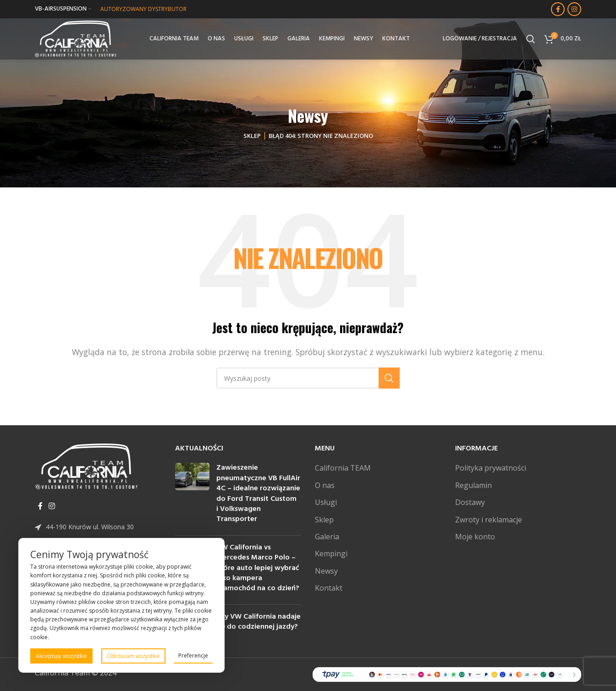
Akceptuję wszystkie (61, 656)
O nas (325, 485)
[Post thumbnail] (192, 495)
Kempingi (331, 554)
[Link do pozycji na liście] (98, 527)
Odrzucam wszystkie (133, 656)
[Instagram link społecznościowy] (574, 9)
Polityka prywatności (491, 468)
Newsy (326, 571)
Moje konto (475, 537)
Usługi (326, 502)
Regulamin (473, 485)
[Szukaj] (531, 39)
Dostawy (470, 502)
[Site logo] (75, 38)
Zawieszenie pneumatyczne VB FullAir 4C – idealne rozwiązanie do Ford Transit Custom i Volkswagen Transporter (258, 494)
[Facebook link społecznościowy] (558, 9)
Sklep (252, 136)
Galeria (327, 537)
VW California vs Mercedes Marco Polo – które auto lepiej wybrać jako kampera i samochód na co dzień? (258, 568)
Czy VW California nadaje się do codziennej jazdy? (258, 622)
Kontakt (329, 588)
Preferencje (193, 655)
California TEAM (343, 468)
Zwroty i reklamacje (489, 520)
